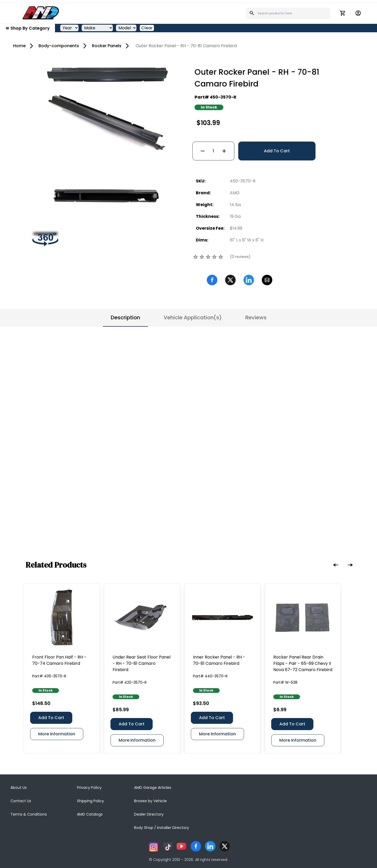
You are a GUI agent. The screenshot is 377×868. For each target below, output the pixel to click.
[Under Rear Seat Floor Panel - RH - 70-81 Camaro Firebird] (142, 618)
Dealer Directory (149, 814)
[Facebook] (212, 280)
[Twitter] (230, 280)
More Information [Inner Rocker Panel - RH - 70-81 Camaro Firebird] (217, 734)
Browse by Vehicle (150, 801)
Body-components (59, 46)
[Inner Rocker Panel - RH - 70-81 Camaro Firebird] (222, 618)
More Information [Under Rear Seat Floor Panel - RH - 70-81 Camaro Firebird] (137, 740)
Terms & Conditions (29, 814)
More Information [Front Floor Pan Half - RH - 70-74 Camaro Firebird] (57, 734)
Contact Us (21, 801)
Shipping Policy (90, 801)
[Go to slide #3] (133, 153)
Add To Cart (277, 151)
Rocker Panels (107, 46)
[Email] (267, 280)
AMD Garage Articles (153, 788)
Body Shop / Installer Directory (162, 828)
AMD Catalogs (90, 814)
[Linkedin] (249, 280)
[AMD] (41, 13)
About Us (19, 788)
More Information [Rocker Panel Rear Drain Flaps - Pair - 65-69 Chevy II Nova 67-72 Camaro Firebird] (298, 740)
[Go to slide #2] (106, 153)
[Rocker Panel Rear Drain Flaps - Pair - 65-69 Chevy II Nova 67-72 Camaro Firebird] (303, 618)
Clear (147, 28)
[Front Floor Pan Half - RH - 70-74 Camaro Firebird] (62, 618)
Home (19, 46)
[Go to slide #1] (79, 153)
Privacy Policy (89, 788)
